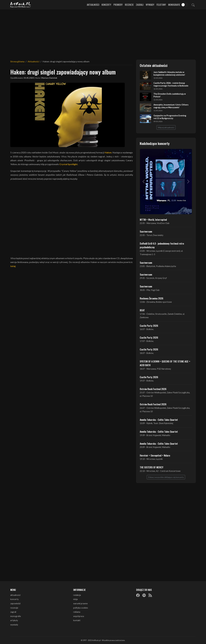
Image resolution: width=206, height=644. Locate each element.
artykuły (14, 620)
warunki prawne (80, 603)
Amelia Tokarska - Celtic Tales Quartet (159, 420)
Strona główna (17, 61)
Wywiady (150, 5)
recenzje (14, 608)
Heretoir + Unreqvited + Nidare (155, 455)
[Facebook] (138, 595)
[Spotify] (144, 595)
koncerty (14, 599)
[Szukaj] (193, 5)
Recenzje (129, 5)
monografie (16, 616)
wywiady (14, 625)
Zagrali (140, 5)
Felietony (161, 5)
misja (75, 599)
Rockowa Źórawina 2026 (151, 298)
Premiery (118, 5)
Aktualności (93, 5)
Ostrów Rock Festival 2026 (153, 389)
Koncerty (106, 5)
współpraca (79, 616)
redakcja (77, 595)
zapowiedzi (15, 603)
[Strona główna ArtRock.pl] (21, 5)
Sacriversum (146, 231)
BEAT (142, 310)
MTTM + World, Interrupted (153, 220)
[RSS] (150, 595)
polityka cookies (81, 608)
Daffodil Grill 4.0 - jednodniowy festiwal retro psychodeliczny (162, 245)
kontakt (77, 620)
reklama (77, 612)
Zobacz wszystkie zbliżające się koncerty (166, 477)
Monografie (174, 5)
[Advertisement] (103, 33)
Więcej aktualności (166, 127)
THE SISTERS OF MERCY (151, 467)
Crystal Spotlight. (69, 164)
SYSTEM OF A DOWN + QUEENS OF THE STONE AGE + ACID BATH (165, 363)
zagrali (13, 612)
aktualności (15, 595)
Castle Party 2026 (149, 326)
